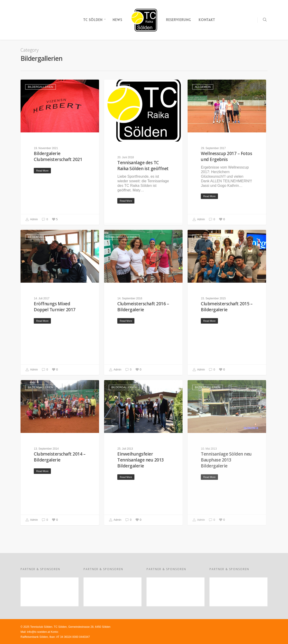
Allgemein (119, 87)
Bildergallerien (41, 87)
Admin (32, 220)
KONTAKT (207, 20)
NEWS (117, 20)
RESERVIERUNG (178, 20)
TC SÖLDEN (95, 20)
